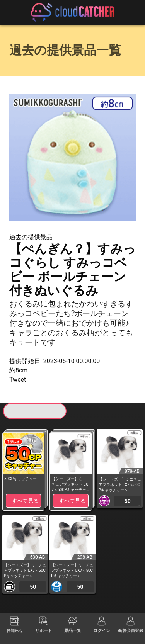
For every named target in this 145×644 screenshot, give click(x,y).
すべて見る (25, 501)
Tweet (18, 380)
